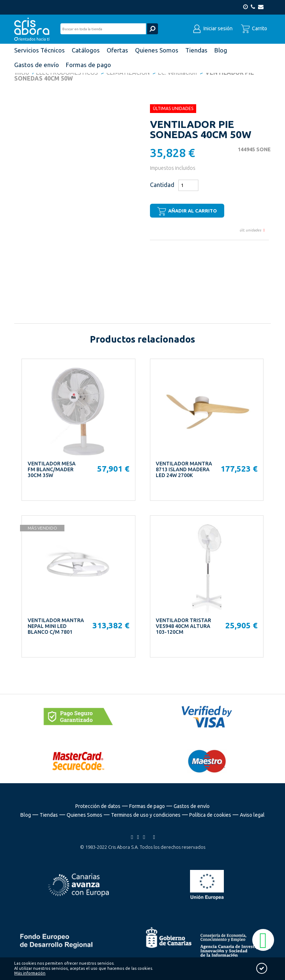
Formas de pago (147, 806)
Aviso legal (252, 815)
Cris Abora (34, 29)
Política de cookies (210, 815)
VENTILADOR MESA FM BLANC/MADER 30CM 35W (52, 469)
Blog (26, 815)
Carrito (254, 28)
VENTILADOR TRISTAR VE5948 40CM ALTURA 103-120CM (183, 626)
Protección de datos (98, 806)
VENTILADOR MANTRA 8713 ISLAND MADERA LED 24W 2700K (184, 469)
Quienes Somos (84, 815)
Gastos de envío (192, 806)
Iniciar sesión (213, 28)
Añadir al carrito (187, 211)
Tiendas (49, 815)
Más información (30, 973)
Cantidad (162, 185)
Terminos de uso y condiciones (146, 815)
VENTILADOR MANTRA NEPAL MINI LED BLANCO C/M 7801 (56, 626)
